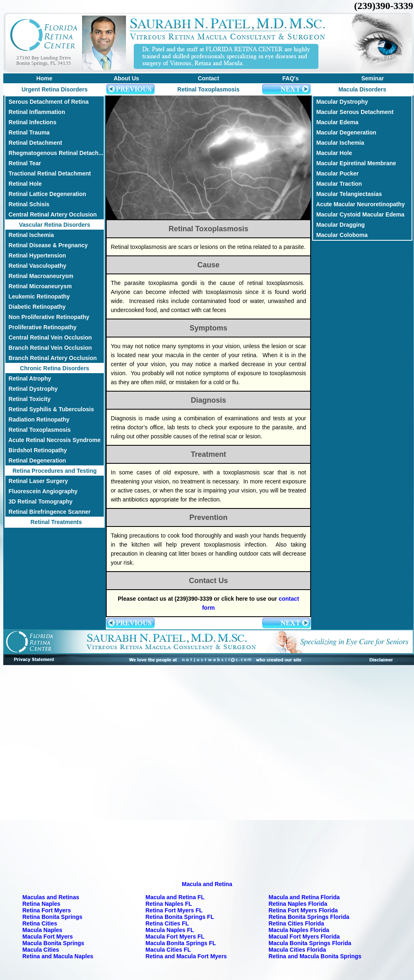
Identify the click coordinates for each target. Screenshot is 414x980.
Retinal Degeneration (36, 460)
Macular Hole (333, 153)
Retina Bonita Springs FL (180, 917)
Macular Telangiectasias (348, 194)
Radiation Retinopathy (37, 419)
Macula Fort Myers (48, 937)
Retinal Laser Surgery (37, 481)
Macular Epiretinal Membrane (355, 163)
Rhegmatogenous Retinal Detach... (54, 153)
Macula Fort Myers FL (175, 937)
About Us (126, 78)
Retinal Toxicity (28, 399)
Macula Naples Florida (299, 930)
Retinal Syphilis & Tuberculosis (50, 409)
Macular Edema (336, 122)
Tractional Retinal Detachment (48, 173)
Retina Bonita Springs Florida (309, 917)
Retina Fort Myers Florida (303, 910)
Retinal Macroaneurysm (39, 276)
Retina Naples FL (169, 904)
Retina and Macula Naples (58, 956)
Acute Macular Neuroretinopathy (359, 204)
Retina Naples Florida (298, 904)
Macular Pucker (336, 173)
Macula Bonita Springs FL (181, 943)
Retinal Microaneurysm (39, 286)
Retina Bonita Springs (53, 917)
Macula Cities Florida (297, 950)
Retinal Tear (23, 163)
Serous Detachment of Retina (47, 102)
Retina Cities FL (167, 923)
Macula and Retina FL (175, 897)
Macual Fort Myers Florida (304, 937)
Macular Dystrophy (341, 102)
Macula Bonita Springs (54, 943)
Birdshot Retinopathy (36, 450)
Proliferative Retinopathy (41, 327)
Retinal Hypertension (36, 255)
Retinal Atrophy (28, 378)
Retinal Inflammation (35, 112)
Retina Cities (40, 923)
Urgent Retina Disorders (54, 89)
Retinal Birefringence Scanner (48, 512)
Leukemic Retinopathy (38, 296)
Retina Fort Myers (47, 910)
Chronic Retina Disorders (55, 368)
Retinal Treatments (54, 522)
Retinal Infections (31, 122)
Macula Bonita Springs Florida (310, 943)
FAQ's (290, 78)
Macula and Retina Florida (304, 897)
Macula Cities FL (168, 950)
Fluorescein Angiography (41, 491)
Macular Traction (337, 184)
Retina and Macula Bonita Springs (315, 956)
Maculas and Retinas (51, 897)
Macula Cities (41, 950)
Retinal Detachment (34, 143)
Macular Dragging (339, 225)
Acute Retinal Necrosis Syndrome (53, 440)
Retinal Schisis (27, 204)
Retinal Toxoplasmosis (38, 430)
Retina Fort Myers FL (174, 910)
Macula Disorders (363, 89)
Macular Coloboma (340, 235)
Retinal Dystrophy (32, 389)
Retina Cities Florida (296, 923)
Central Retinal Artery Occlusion (51, 214)
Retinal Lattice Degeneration (46, 194)
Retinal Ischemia (30, 235)
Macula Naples (42, 930)
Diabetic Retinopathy (35, 307)
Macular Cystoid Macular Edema (359, 214)
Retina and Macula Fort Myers (186, 956)
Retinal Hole (24, 184)
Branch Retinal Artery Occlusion (51, 358)
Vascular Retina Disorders (55, 225)
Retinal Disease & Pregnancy (47, 245)
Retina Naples (42, 904)
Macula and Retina (207, 884)
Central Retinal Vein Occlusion (49, 337)
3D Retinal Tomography (39, 501)
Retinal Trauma (27, 132)
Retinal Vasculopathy (36, 266)
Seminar (372, 78)
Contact (208, 78)
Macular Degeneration (345, 132)
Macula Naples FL (170, 930)
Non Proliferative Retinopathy (47, 317)
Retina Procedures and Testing (54, 471)
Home (45, 78)
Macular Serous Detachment (353, 112)
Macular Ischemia (339, 143)
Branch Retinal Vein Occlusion (49, 348)
